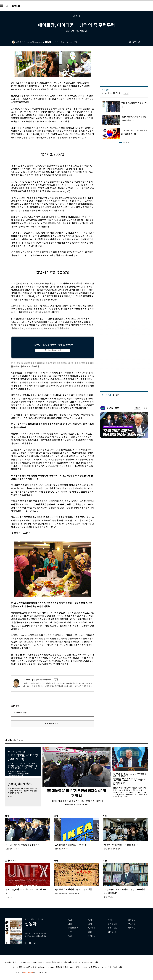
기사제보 (132, 920)
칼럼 (70, 936)
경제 (90, 920)
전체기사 (92, 936)
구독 (48, 42)
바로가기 (137, 408)
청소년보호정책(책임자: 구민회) (87, 962)
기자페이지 (113, 932)
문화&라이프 (73, 928)
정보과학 (92, 928)
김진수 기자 (29, 680)
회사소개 (16, 962)
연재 (110, 920)
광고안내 (132, 928)
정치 (70, 920)
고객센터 (49, 962)
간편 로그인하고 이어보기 (53, 350)
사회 (70, 924)
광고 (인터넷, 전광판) (29, 962)
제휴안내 (41, 962)
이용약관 (56, 962)
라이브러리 (113, 928)
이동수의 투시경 (111, 93)
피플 (90, 932)
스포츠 (71, 932)
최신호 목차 (113, 924)
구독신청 (132, 924)
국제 (90, 924)
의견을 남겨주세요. (21, 713)
